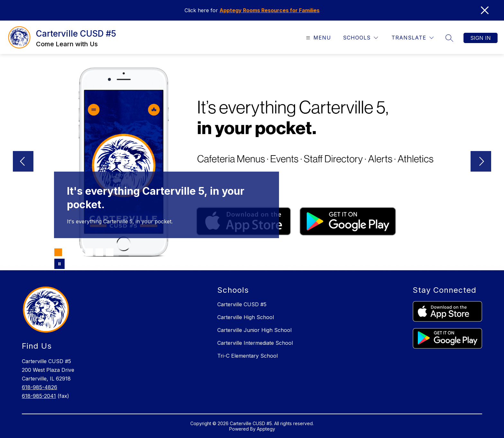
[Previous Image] (23, 162)
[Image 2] (68, 252)
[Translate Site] (413, 38)
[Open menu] (318, 38)
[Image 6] (110, 252)
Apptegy (266, 429)
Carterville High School (246, 317)
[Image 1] (58, 252)
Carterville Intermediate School (255, 343)
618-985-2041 (39, 396)
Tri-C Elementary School (248, 356)
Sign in (481, 38)
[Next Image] (481, 162)
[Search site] (449, 38)
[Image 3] (79, 252)
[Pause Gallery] (59, 264)
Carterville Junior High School (254, 330)
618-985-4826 (40, 387)
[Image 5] (99, 252)
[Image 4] (89, 252)
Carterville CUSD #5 (242, 304)
